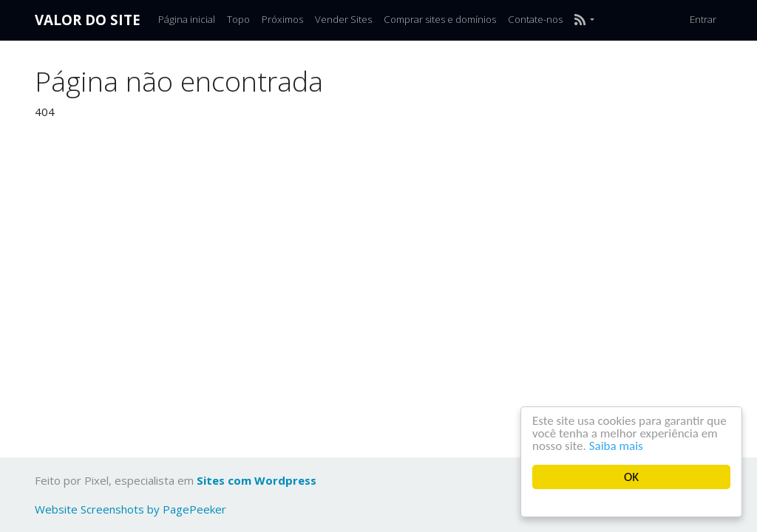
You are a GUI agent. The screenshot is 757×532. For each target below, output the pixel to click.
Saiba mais (616, 446)
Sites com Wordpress (257, 480)
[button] (584, 20)
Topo (238, 19)
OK (631, 477)
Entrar (703, 19)
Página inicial (187, 19)
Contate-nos (535, 19)
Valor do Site (88, 20)
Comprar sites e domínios (440, 19)
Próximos (282, 19)
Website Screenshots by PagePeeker (130, 509)
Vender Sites (343, 19)
